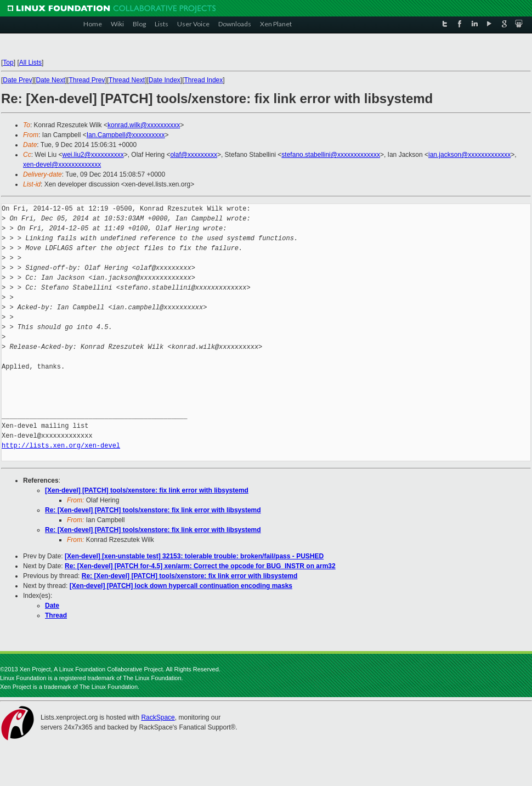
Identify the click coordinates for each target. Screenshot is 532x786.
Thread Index (204, 80)
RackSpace (158, 717)
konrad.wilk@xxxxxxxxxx (144, 125)
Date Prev (17, 80)
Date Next (50, 80)
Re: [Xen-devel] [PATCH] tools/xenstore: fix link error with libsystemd (153, 510)
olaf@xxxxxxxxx (194, 155)
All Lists (30, 63)
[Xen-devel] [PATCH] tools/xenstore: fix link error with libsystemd (147, 490)
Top (8, 63)
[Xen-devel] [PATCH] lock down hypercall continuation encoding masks (181, 586)
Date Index (165, 80)
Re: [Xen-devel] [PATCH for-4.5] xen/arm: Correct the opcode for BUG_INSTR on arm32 (200, 566)
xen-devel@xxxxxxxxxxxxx (62, 165)
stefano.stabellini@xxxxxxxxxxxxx (331, 155)
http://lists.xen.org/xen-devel (61, 446)
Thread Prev (87, 80)
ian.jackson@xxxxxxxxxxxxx (469, 155)
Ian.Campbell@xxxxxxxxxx (126, 135)
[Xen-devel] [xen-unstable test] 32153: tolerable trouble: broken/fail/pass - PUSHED (194, 556)
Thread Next (127, 80)
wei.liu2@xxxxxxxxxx (93, 155)
